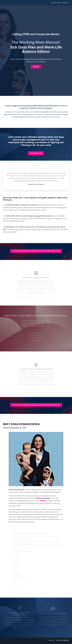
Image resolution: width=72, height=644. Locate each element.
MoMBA (43, 502)
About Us (66, 3)
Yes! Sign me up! (36, 154)
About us (52, 641)
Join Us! (36, 67)
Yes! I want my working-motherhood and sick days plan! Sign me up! (36, 252)
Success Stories (56, 3)
